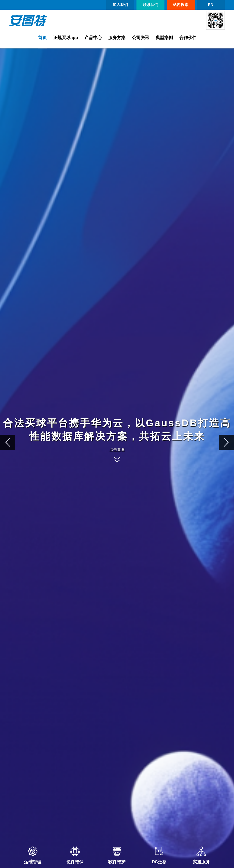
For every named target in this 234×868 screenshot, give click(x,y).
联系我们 (150, 5)
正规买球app (66, 38)
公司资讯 (141, 38)
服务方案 (117, 38)
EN (211, 5)
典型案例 (164, 38)
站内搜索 (181, 5)
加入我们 (120, 5)
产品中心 (93, 38)
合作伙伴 (188, 38)
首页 (42, 38)
